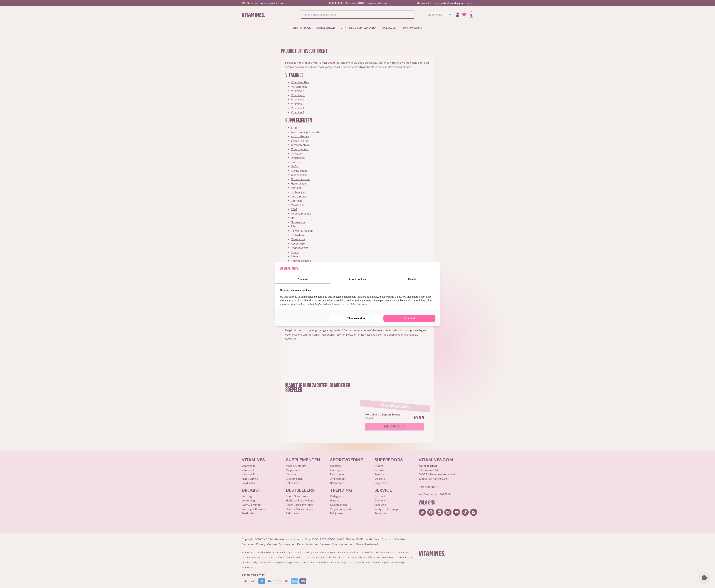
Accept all (410, 318)
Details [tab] (412, 279)
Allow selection (356, 318)
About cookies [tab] (357, 279)
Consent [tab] (303, 279)
